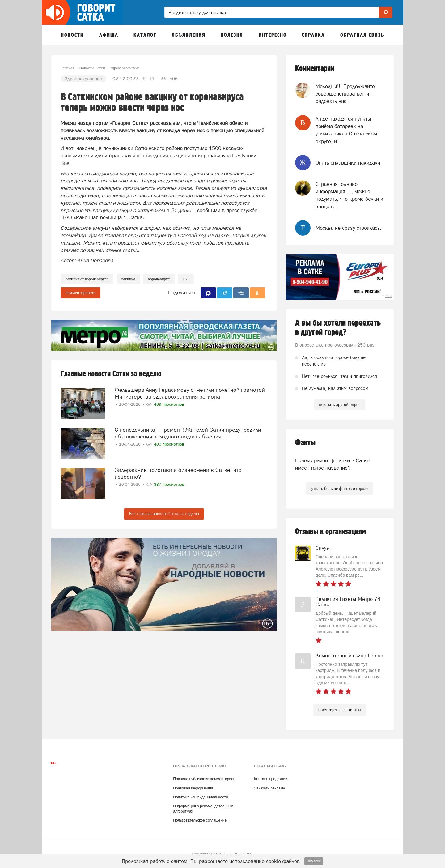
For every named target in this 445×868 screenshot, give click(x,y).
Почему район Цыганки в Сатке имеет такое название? (332, 464)
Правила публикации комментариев (204, 779)
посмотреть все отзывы (340, 710)
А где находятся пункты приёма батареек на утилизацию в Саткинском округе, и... (346, 130)
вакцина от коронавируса (87, 279)
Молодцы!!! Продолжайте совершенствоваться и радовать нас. (345, 94)
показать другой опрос (340, 405)
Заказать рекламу (269, 788)
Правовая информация (193, 788)
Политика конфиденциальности (200, 797)
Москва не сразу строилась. (348, 228)
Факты (305, 443)
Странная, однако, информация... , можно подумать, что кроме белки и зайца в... (349, 195)
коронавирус (159, 279)
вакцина (128, 279)
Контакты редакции (271, 779)
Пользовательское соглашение (200, 820)
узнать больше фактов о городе (340, 488)
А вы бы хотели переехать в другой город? (338, 328)
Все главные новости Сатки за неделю (164, 514)
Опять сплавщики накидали (348, 163)
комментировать (81, 293)
